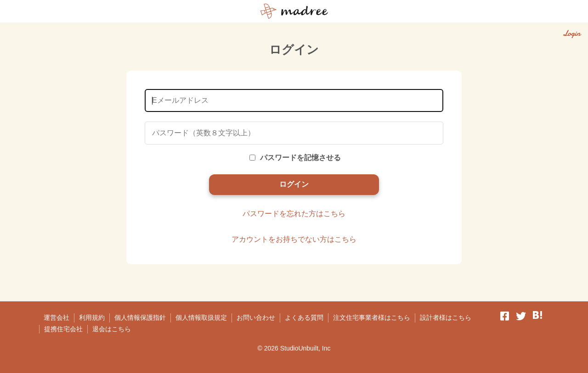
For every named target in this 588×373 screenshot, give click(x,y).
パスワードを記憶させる (295, 158)
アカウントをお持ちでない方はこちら (294, 239)
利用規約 (92, 317)
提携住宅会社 (63, 329)
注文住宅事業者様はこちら (372, 317)
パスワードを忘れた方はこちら (294, 214)
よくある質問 (304, 317)
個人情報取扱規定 (201, 317)
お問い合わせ (256, 317)
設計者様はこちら (446, 317)
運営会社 (57, 317)
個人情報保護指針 (140, 317)
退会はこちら (112, 329)
